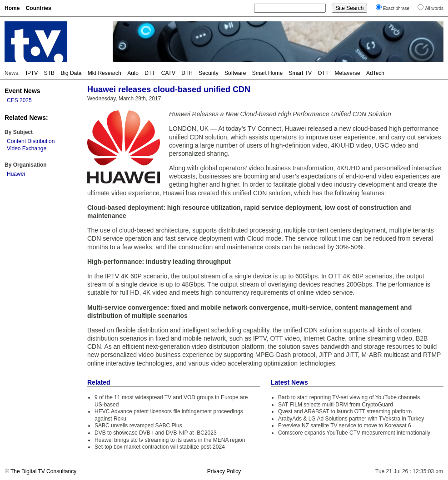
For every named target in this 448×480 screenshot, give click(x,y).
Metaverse (348, 73)
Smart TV (300, 73)
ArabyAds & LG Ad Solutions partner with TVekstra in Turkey (351, 419)
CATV (168, 73)
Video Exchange (27, 148)
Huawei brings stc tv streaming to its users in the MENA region (170, 440)
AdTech (375, 73)
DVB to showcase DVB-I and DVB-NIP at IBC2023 (156, 433)
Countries (39, 8)
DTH (187, 73)
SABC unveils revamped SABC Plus (138, 426)
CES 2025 (19, 100)
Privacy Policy (224, 471)
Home (12, 8)
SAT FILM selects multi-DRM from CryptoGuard (336, 405)
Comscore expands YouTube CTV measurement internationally (354, 433)
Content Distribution (31, 141)
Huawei (16, 174)
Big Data (71, 73)
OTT (323, 73)
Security (208, 73)
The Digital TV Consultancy (43, 471)
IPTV (32, 73)
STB (49, 73)
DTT (150, 73)
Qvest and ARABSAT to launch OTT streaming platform (345, 411)
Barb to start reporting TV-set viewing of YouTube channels (349, 397)
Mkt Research (105, 73)
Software (235, 73)
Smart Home (267, 73)
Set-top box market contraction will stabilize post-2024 (160, 447)
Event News (22, 91)
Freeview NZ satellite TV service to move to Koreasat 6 (345, 426)
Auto (133, 73)
